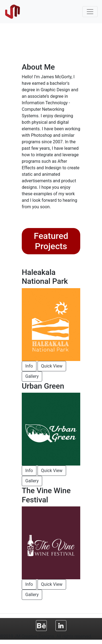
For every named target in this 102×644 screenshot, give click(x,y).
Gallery (32, 376)
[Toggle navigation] (90, 12)
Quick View (52, 366)
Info (29, 366)
